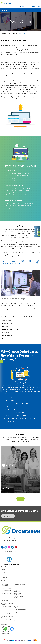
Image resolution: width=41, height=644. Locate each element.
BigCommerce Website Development (19, 597)
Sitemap (3, 580)
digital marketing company (8, 540)
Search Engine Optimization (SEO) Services (20, 610)
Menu (4, 10)
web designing (20, 74)
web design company (25, 51)
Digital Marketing (19, 607)
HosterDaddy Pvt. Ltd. (13, 551)
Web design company (11, 47)
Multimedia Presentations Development (7, 620)
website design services (22, 241)
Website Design (27, 166)
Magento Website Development (18, 600)
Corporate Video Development (5, 624)
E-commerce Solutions (20, 584)
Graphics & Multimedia (7, 614)
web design (9, 82)
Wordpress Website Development (18, 591)
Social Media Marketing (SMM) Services (19, 613)
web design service (13, 80)
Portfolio (4, 572)
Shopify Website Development (18, 594)
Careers (3, 575)
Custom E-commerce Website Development (19, 587)
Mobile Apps (4, 601)
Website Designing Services (14, 40)
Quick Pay (17, 620)
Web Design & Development (11, 34)
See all (20, 499)
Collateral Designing (6, 631)
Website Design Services (7, 588)
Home (2, 34)
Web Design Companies (28, 309)
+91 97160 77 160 (34, 6)
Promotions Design (5, 633)
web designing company (21, 389)
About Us (4, 567)
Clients (3, 569)
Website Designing (20, 299)
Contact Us (8, 516)
